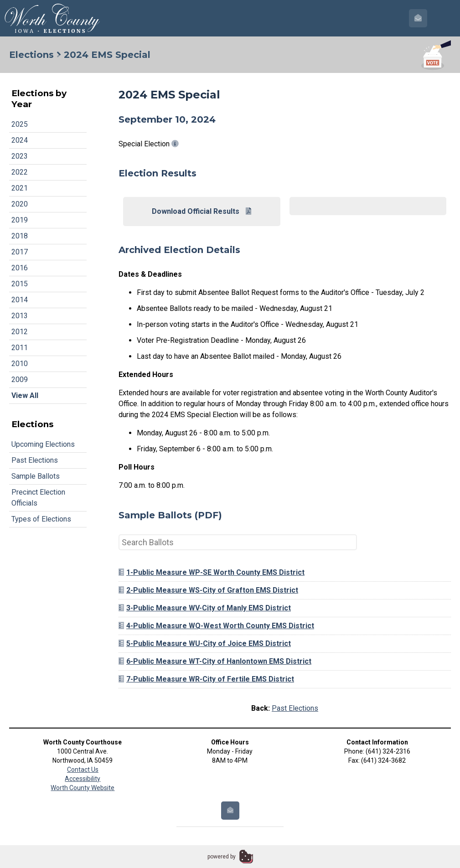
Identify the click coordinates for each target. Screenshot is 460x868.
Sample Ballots (36, 476)
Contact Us (83, 770)
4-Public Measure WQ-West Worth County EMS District (216, 626)
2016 (20, 268)
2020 (20, 204)
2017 (20, 252)
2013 (20, 316)
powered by (222, 857)
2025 (20, 124)
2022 (20, 172)
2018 (20, 236)
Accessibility (83, 779)
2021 (20, 188)
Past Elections (35, 460)
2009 (20, 380)
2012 (20, 332)
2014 (20, 300)
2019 (20, 220)
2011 (20, 348)
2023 (20, 156)
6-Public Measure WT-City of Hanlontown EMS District (215, 661)
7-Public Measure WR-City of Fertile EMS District (206, 679)
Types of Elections (41, 519)
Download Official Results (202, 211)
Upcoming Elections (43, 444)
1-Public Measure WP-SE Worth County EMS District (212, 572)
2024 (20, 140)
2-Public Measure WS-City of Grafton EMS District (208, 590)
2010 (20, 364)
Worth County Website (83, 788)
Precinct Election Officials (38, 498)
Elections (31, 55)
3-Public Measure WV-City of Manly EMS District (205, 608)
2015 (20, 284)
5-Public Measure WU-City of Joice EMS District (205, 643)
